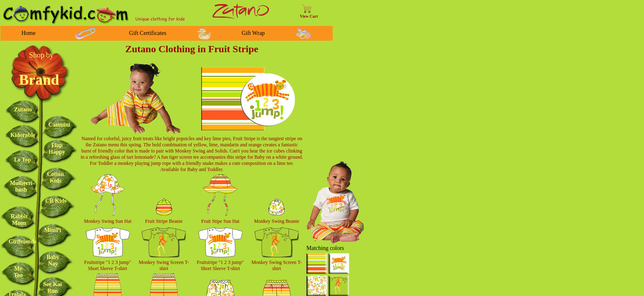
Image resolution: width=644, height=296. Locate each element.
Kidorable (23, 135)
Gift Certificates (148, 33)
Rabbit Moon (19, 220)
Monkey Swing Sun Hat (108, 221)
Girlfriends (22, 242)
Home (28, 33)
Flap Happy (57, 149)
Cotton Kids (55, 177)
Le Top (23, 160)
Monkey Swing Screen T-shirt (164, 265)
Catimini (59, 125)
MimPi (52, 230)
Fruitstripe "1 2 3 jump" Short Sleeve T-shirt (108, 265)
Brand (39, 80)
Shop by (41, 55)
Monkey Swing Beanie (276, 221)
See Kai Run (53, 288)
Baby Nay (53, 260)
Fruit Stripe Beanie (164, 221)
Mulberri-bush (22, 186)
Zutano (23, 110)
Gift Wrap (253, 33)
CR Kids (56, 201)
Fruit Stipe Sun (216, 221)
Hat (235, 221)
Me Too (18, 272)
